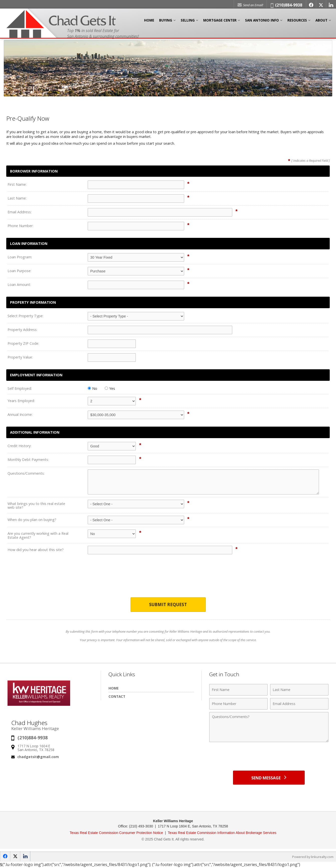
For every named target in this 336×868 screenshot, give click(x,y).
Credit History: (19, 446)
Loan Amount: (19, 285)
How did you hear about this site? (36, 550)
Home (149, 22)
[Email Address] (299, 704)
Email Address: (20, 212)
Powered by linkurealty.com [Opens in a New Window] (312, 857)
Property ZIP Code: (23, 343)
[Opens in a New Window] (310, 5)
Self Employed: (20, 388)
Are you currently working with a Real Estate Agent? (38, 535)
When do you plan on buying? (32, 520)
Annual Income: (20, 414)
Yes (110, 388)
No (92, 388)
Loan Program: (20, 257)
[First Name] (238, 690)
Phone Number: (20, 226)
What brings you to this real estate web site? (36, 506)
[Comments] (269, 727)
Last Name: (17, 198)
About (321, 22)
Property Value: (20, 357)
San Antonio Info (262, 22)
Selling (188, 22)
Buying (166, 22)
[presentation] (168, 579)
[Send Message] (269, 778)
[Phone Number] (238, 704)
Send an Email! (249, 5)
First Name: (17, 184)
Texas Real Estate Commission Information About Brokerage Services (222, 833)
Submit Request (168, 605)
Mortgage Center (220, 22)
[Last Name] (299, 690)
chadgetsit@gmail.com (38, 757)
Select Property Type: (25, 316)
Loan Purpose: (19, 271)
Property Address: (22, 330)
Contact (117, 697)
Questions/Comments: (26, 473)
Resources (297, 22)
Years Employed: (21, 401)
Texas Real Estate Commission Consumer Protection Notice (117, 833)
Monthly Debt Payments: (28, 460)
